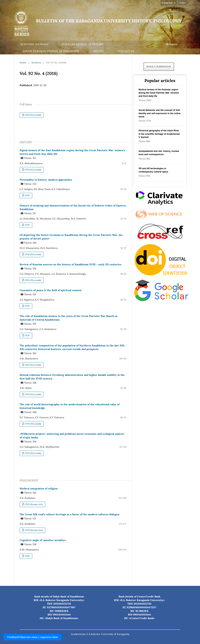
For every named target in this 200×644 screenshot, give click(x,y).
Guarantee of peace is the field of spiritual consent (51, 290)
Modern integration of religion (39, 489)
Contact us (126, 51)
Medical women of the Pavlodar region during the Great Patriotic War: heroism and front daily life (159, 93)
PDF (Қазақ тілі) (34, 504)
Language (168, 3)
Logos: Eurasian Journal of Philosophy (51, 51)
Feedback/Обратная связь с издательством (32, 637)
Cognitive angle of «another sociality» (43, 540)
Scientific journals (34, 44)
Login (183, 3)
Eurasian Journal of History (83, 44)
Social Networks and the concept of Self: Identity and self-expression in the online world (160, 113)
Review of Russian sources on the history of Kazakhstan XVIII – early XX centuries (71, 264)
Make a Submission (159, 67)
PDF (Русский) (33, 115)
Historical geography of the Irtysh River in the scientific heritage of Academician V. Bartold (159, 134)
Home (23, 63)
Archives (36, 63)
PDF (27, 195)
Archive (99, 51)
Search (172, 44)
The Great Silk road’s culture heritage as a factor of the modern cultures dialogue (70, 514)
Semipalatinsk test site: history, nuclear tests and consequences (159, 153)
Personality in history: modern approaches (46, 180)
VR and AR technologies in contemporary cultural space (153, 170)
